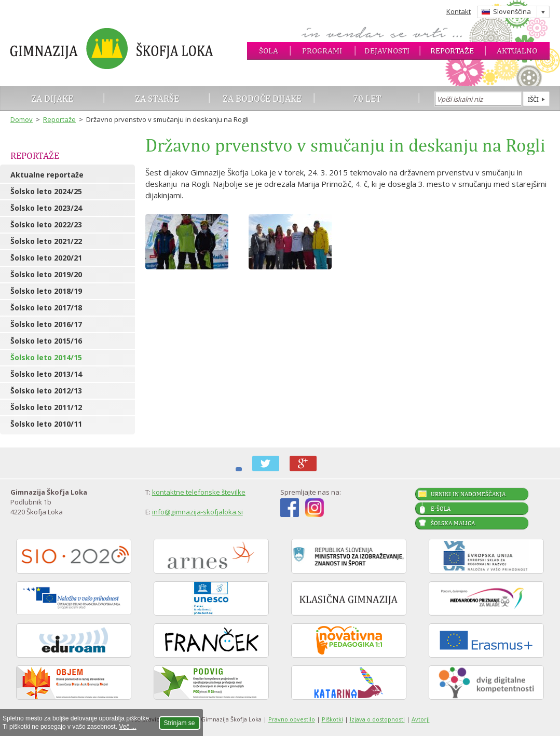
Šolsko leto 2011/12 (46, 407)
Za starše (157, 98)
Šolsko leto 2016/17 (46, 324)
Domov (22, 119)
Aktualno (517, 51)
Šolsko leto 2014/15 (46, 357)
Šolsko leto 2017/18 (46, 308)
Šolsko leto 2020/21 (46, 258)
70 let (367, 98)
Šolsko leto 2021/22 (46, 241)
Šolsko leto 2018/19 (46, 291)
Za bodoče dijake (262, 98)
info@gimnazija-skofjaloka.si (197, 512)
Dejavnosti (387, 51)
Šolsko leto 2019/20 (46, 274)
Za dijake (52, 98)
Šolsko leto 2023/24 (46, 208)
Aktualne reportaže (47, 175)
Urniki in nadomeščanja (468, 494)
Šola (269, 51)
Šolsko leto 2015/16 (46, 341)
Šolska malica (453, 523)
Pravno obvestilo (292, 719)
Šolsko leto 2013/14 (46, 374)
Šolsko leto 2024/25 (46, 191)
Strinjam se (180, 723)
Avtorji (421, 719)
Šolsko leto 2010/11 (46, 424)
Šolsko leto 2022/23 (46, 224)
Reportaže (452, 51)
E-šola (441, 509)
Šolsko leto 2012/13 (46, 391)
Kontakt (459, 11)
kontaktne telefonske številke (199, 492)
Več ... (127, 727)
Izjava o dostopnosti (377, 719)
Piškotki (332, 719)
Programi (322, 51)
